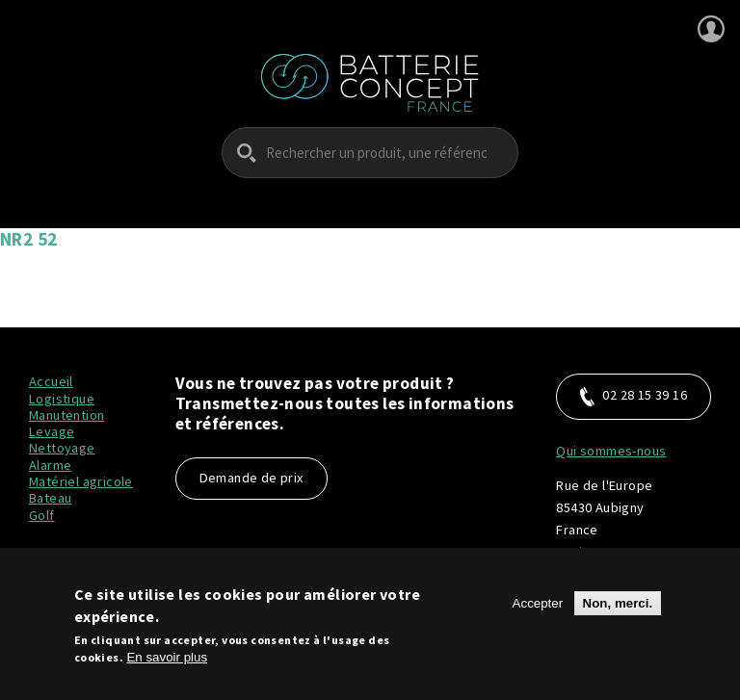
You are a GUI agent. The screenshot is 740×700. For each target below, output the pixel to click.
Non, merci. (618, 610)
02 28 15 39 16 (634, 396)
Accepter (538, 610)
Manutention (66, 415)
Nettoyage (62, 448)
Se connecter (711, 29)
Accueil (51, 381)
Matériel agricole (81, 481)
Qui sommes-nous (611, 451)
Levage (52, 431)
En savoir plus (167, 663)
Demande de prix (251, 478)
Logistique (62, 399)
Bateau (50, 498)
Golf (42, 515)
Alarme (50, 465)
